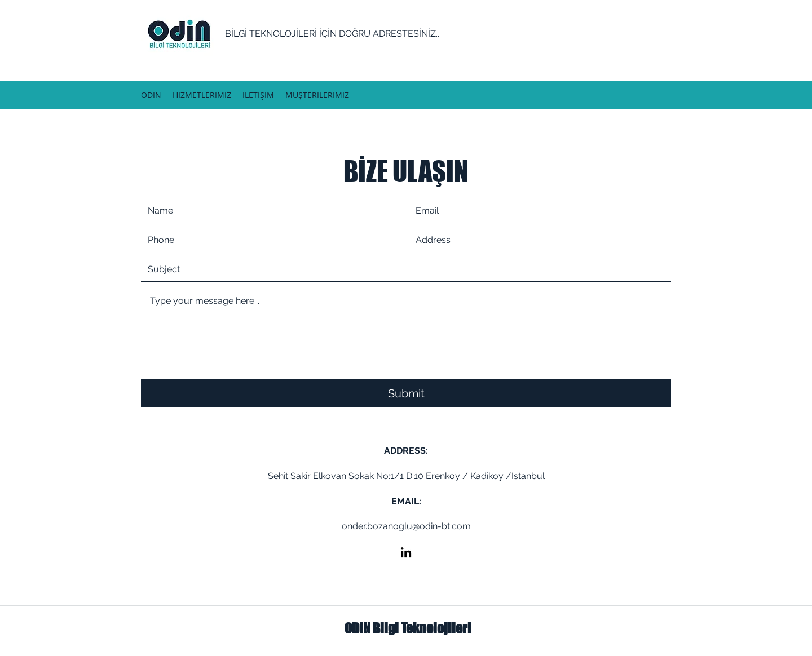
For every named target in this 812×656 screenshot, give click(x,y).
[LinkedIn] (406, 552)
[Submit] (406, 393)
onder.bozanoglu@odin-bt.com (406, 526)
